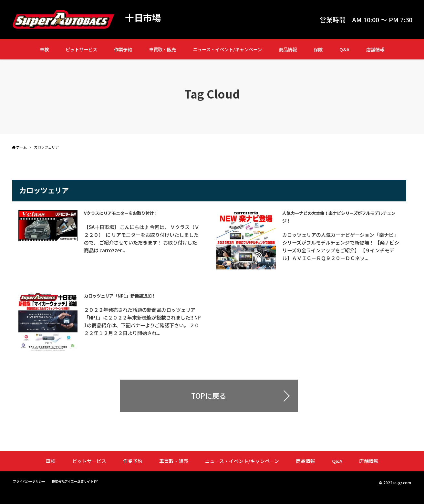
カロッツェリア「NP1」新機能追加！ (133, 301)
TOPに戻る (209, 406)
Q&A (344, 49)
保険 (318, 49)
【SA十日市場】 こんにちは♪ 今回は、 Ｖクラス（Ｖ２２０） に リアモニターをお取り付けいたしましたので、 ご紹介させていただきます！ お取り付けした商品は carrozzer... (144, 238)
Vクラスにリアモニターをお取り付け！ (135, 213)
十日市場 (144, 18)
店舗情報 (375, 49)
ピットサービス (81, 49)
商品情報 (288, 49)
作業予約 (123, 49)
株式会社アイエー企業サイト (83, 491)
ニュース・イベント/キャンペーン (227, 49)
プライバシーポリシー (32, 491)
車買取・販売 (162, 49)
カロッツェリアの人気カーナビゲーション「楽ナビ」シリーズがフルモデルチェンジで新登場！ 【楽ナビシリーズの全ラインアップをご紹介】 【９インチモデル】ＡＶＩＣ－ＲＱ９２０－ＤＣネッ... (342, 250)
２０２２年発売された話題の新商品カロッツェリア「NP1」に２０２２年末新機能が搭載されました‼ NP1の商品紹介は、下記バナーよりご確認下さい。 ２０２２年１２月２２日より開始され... (144, 331)
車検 (44, 49)
